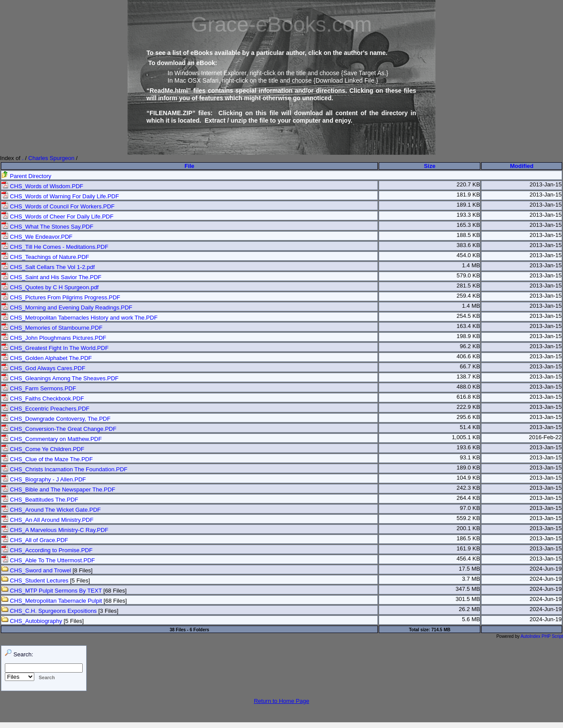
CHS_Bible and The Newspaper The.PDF (58, 490)
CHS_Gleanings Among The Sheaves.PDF (60, 378)
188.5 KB (468, 235)
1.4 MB (471, 265)
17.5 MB (469, 569)
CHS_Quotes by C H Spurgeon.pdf (50, 287)
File (189, 166)
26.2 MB (469, 609)
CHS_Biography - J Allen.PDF (44, 479)
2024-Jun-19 (546, 569)
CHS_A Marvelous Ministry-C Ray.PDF (55, 530)
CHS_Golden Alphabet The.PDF (47, 358)
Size (430, 166)
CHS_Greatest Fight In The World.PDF (55, 348)
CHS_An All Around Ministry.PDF (47, 520)
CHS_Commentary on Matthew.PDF (51, 439)
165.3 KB (468, 225)
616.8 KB (468, 397)
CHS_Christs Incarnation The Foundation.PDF (64, 469)
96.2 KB (470, 346)
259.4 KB (468, 296)
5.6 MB (471, 619)
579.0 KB (468, 275)
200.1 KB (468, 528)
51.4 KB (470, 427)
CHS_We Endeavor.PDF (37, 237)
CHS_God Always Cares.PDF (43, 368)
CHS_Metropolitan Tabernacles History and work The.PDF (79, 318)
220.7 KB (468, 184)
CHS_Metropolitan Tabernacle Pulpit (52, 601)
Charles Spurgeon (51, 158)
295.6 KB (468, 417)
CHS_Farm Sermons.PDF (39, 388)
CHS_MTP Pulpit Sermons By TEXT (51, 591)
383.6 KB (468, 245)
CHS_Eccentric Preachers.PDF (45, 409)
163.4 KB (468, 326)
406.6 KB (468, 356)
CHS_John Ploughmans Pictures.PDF (54, 338)
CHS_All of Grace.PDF (35, 540)
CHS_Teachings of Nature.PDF (45, 257)
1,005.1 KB (466, 437)
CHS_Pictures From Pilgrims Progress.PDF (61, 297)
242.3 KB (468, 488)
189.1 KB (468, 205)
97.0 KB (470, 508)
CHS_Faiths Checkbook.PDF (43, 399)
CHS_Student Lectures (35, 581)
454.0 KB (468, 255)
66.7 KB (470, 366)
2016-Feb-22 (545, 437)
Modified (522, 166)
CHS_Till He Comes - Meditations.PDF (55, 247)
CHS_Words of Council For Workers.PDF (58, 206)
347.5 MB (468, 589)
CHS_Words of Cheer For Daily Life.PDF (57, 217)
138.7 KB (468, 377)
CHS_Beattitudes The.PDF (40, 500)
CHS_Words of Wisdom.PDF (42, 186)
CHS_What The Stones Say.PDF (47, 227)
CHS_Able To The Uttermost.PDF (48, 560)
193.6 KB (468, 447)
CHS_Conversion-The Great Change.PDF (59, 429)
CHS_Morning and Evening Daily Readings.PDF (67, 308)
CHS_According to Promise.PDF (47, 550)
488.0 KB (468, 387)
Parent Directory (26, 176)
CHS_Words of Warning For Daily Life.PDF (60, 196)
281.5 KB (468, 286)
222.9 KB (468, 407)
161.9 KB (468, 548)
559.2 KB (468, 518)
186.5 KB (468, 538)
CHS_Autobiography (32, 621)
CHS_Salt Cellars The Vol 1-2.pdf (48, 267)
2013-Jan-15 (546, 184)
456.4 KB (468, 559)
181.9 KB (468, 195)
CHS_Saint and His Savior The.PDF (51, 277)
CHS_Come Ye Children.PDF (43, 449)
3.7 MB (471, 579)
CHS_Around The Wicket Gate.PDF (51, 510)
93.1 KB (470, 457)
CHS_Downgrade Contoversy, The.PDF (56, 419)
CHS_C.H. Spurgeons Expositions (49, 611)
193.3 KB (468, 215)
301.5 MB (468, 599)
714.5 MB (441, 630)
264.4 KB (468, 498)
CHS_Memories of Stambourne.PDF (52, 328)
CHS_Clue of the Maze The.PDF (47, 459)
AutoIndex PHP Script (542, 636)
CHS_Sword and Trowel (36, 570)
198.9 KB (468, 336)
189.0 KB (468, 468)
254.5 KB (468, 316)
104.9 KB (468, 478)
